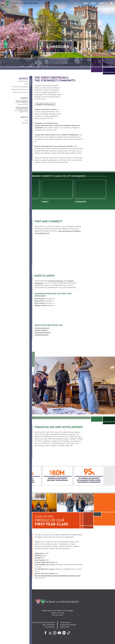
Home (26, 120)
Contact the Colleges (68, 625)
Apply (93, 3)
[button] (107, 3)
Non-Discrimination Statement (44, 622)
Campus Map (65, 622)
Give (101, 3)
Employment (65, 627)
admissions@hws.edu (22, 107)
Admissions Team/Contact (20, 92)
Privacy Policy (50, 627)
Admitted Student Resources (20, 89)
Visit (86, 3)
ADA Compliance (48, 625)
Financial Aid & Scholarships (20, 87)
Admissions (23, 78)
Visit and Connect (23, 81)
